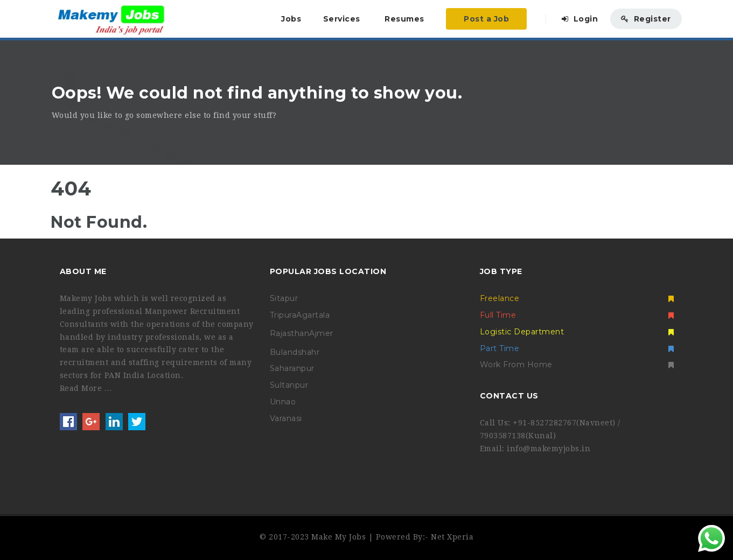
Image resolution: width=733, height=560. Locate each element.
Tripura (283, 315)
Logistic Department (577, 332)
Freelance (577, 298)
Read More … (86, 388)
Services (342, 19)
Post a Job (486, 19)
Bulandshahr (295, 352)
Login (580, 19)
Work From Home (577, 365)
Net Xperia (452, 537)
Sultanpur (289, 385)
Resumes (404, 19)
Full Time (577, 315)
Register (646, 19)
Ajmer (321, 333)
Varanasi (286, 418)
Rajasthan (290, 333)
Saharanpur (292, 368)
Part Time (577, 348)
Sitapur (284, 298)
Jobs (291, 19)
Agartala (313, 315)
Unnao (283, 402)
